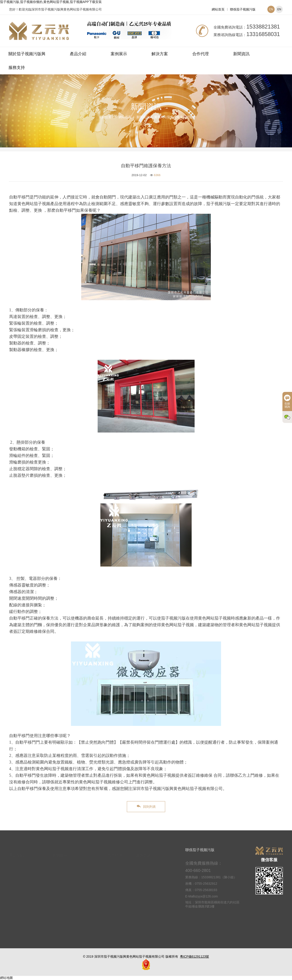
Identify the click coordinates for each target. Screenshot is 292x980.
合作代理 (201, 54)
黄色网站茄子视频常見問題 (173, 117)
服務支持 (17, 68)
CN (271, 9)
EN (279, 9)
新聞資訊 (241, 54)
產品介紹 (78, 54)
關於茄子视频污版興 (27, 54)
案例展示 (119, 54)
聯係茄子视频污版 (243, 9)
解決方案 (160, 54)
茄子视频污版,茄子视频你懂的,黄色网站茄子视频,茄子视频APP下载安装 (51, 2)
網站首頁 (218, 9)
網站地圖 (6, 978)
